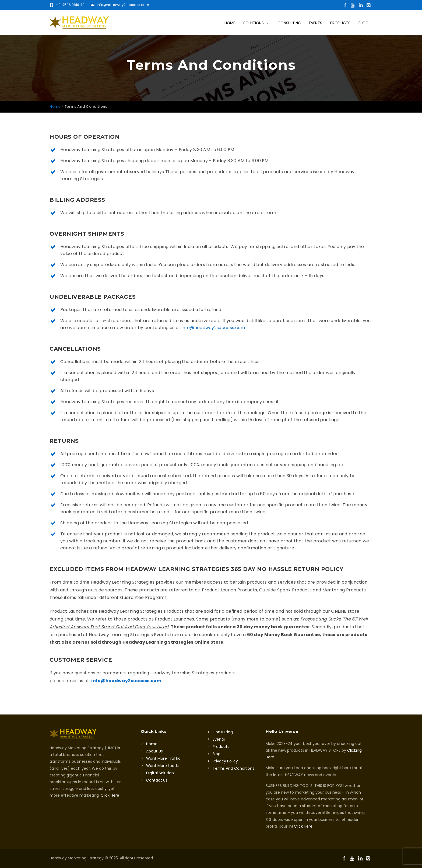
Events (316, 23)
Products (340, 23)
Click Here (110, 795)
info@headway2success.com (213, 328)
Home (230, 23)
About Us (154, 751)
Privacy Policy (225, 761)
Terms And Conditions (233, 768)
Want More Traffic (163, 758)
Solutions (256, 23)
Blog (363, 23)
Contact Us (157, 780)
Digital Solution (160, 773)
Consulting (289, 23)
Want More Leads (162, 766)
